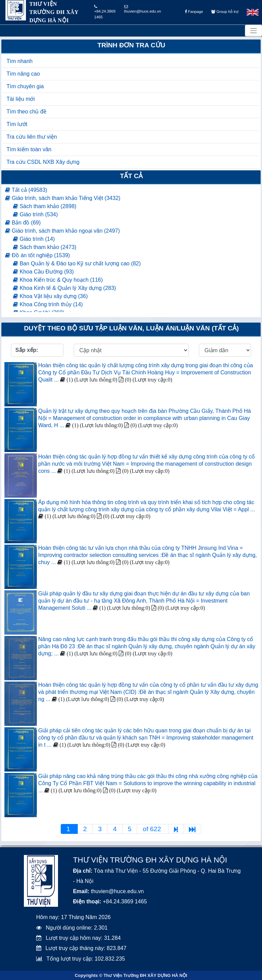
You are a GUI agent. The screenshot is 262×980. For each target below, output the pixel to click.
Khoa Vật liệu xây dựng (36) (50, 296)
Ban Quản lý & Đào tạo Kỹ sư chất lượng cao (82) (77, 263)
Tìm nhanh (19, 61)
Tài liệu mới (21, 99)
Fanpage (194, 12)
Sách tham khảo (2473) (45, 247)
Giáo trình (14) (34, 239)
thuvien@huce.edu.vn (143, 9)
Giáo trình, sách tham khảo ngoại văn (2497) (62, 231)
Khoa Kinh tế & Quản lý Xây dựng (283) (64, 288)
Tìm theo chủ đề (26, 112)
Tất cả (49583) (26, 190)
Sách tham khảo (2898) (45, 206)
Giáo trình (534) (35, 214)
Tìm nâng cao (23, 74)
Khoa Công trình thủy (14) (48, 304)
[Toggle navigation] (253, 31)
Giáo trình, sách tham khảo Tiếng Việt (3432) (63, 198)
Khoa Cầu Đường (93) (43, 272)
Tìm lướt (17, 124)
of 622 (153, 829)
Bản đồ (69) (23, 223)
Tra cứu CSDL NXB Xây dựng (43, 162)
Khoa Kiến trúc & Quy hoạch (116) (58, 280)
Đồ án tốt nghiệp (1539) (38, 255)
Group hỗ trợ (225, 12)
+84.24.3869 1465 (105, 12)
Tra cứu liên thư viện (32, 137)
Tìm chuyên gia (25, 86)
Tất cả (132, 176)
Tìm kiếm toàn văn (29, 149)
